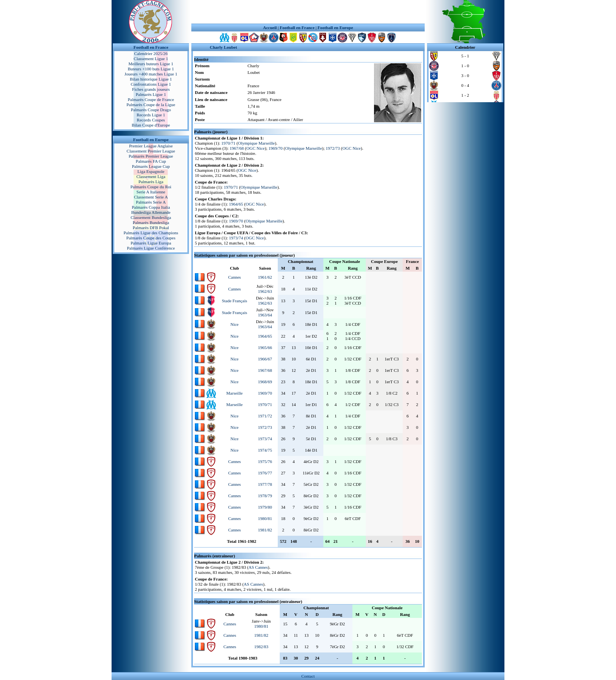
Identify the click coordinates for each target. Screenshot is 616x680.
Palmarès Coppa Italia (151, 207)
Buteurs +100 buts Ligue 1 (151, 69)
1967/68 (237, 148)
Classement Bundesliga (151, 217)
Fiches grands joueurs (151, 89)
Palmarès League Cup (151, 166)
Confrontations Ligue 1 (151, 84)
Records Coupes (151, 120)
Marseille (235, 393)
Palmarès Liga (151, 182)
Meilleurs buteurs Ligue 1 (151, 64)
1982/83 (261, 647)
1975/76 (265, 461)
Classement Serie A (151, 197)
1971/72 (265, 416)
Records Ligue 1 (151, 115)
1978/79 (265, 496)
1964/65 (236, 204)
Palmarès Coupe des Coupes (151, 238)
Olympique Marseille (257, 143)
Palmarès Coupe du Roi (151, 187)
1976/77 (265, 473)
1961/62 (265, 277)
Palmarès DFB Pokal (151, 228)
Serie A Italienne (151, 192)
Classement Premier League (151, 151)
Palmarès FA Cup (151, 161)
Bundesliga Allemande (151, 212)
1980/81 (265, 518)
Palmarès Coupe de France (151, 99)
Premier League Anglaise (151, 146)
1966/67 (265, 359)
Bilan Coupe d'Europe (151, 125)
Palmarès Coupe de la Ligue (151, 105)
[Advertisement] (308, 12)
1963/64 (265, 315)
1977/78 (265, 484)
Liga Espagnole (151, 171)
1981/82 (265, 530)
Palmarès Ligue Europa (151, 243)
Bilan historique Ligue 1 (151, 79)
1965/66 (265, 347)
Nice (234, 324)
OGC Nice (256, 148)
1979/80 (265, 507)
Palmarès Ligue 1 (151, 94)
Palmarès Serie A (151, 202)
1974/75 (265, 450)
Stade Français (235, 301)
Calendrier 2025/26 (151, 53)
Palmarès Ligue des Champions (151, 233)
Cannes (235, 277)
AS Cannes (258, 567)
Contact (308, 676)
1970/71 (228, 143)
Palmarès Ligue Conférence (151, 248)
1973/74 (236, 238)
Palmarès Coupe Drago (151, 110)
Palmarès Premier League (151, 156)
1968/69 (265, 382)
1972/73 (333, 148)
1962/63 (265, 291)
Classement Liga (151, 176)
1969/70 (275, 148)
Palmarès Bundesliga (151, 222)
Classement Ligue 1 (151, 59)
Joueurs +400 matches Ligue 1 (151, 74)
